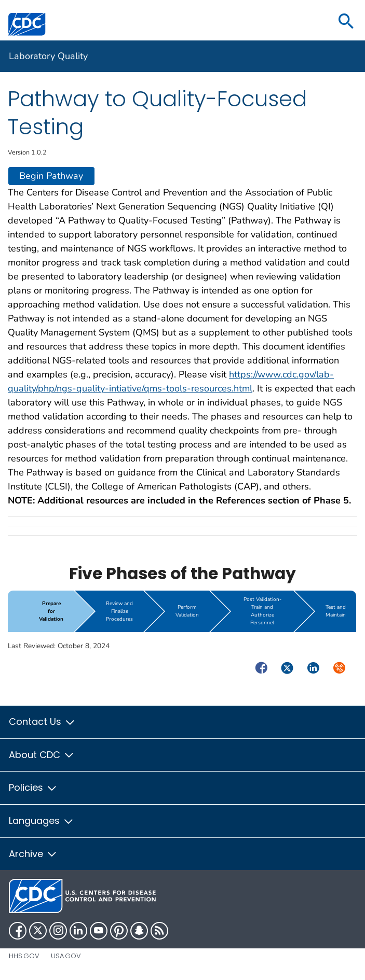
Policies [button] (33, 787)
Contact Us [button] (42, 722)
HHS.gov (24, 956)
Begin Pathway (51, 176)
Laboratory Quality (48, 56)
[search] (346, 22)
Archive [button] (33, 854)
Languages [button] (42, 821)
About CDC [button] (42, 755)
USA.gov (66, 956)
